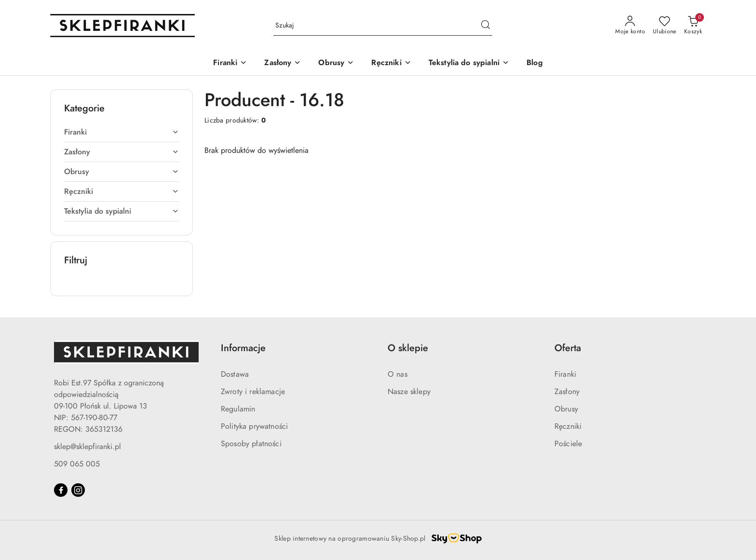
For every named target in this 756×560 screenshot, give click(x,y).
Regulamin (238, 409)
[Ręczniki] (391, 63)
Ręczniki (568, 426)
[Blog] (535, 63)
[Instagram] (78, 490)
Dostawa (235, 374)
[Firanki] (230, 63)
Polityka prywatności (254, 426)
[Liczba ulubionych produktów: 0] (665, 26)
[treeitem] (121, 132)
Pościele (568, 444)
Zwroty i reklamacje (253, 392)
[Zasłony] (283, 63)
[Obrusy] (336, 63)
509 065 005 (77, 464)
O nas (398, 374)
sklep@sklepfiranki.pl (88, 447)
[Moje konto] (630, 26)
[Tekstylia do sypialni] (469, 63)
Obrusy (566, 409)
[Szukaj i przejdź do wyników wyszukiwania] (486, 26)
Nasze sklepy (409, 392)
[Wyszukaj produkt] (383, 26)
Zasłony (567, 392)
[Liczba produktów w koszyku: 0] (693, 26)
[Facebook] (61, 490)
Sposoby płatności (251, 444)
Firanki (565, 374)
